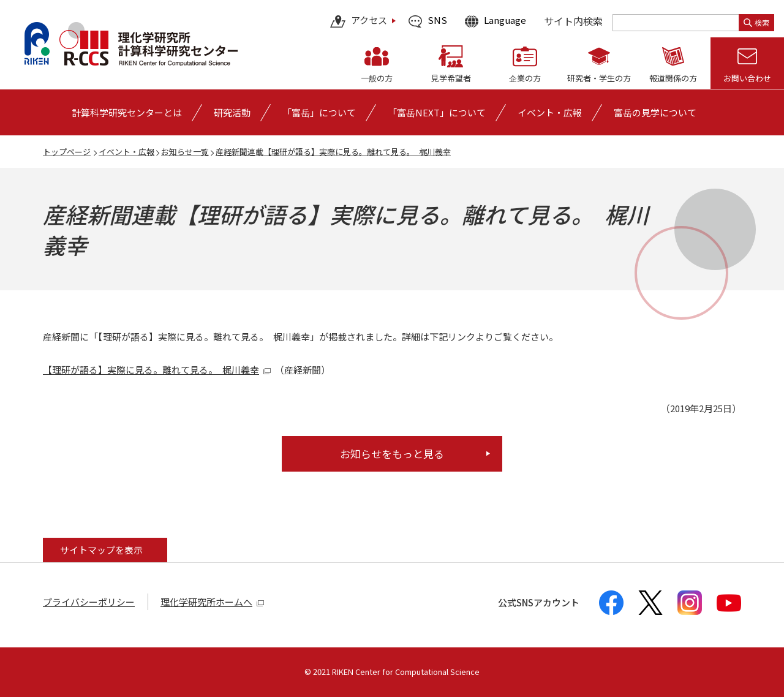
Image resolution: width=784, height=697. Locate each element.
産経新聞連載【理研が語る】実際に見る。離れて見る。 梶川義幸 (333, 152)
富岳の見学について (655, 112)
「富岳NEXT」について (437, 112)
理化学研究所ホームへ (213, 602)
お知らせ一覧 (185, 152)
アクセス (359, 21)
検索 (756, 22)
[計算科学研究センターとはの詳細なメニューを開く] (127, 112)
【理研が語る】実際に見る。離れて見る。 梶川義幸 (157, 370)
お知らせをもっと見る (392, 454)
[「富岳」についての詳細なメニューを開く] (319, 112)
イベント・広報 (126, 152)
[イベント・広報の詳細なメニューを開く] (550, 112)
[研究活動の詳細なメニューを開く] (232, 112)
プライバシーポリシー (89, 602)
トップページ (67, 152)
